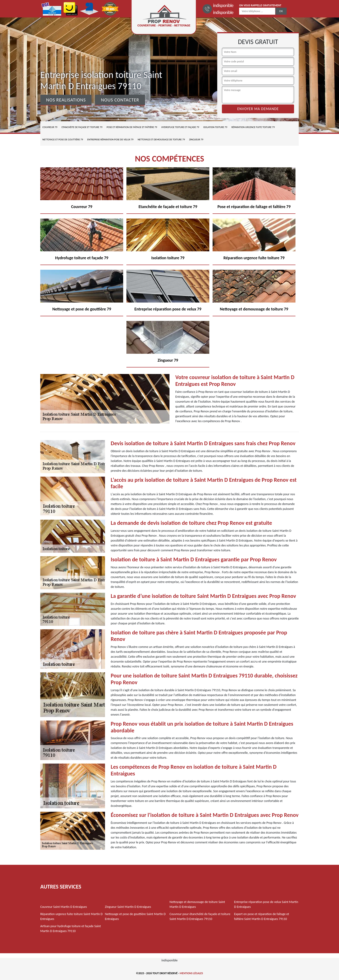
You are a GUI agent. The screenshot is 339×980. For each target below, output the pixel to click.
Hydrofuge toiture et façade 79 (180, 127)
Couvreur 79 (50, 127)
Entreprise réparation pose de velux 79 (110, 140)
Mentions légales (191, 973)
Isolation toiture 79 (215, 127)
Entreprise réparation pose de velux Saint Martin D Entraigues (266, 904)
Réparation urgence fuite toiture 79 (253, 127)
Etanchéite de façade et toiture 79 (82, 127)
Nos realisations (66, 100)
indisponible (223, 5)
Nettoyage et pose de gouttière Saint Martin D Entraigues (135, 916)
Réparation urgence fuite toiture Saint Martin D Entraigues (71, 916)
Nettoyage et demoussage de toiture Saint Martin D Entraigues (197, 904)
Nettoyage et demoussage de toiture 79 (161, 140)
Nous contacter (120, 100)
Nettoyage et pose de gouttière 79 (63, 140)
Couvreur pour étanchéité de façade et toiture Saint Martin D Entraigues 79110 (200, 916)
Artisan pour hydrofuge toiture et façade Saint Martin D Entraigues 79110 (71, 929)
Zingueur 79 (196, 140)
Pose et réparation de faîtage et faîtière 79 (132, 127)
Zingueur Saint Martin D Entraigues (128, 907)
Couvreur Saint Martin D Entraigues (64, 907)
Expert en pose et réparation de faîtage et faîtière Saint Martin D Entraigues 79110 (262, 916)
